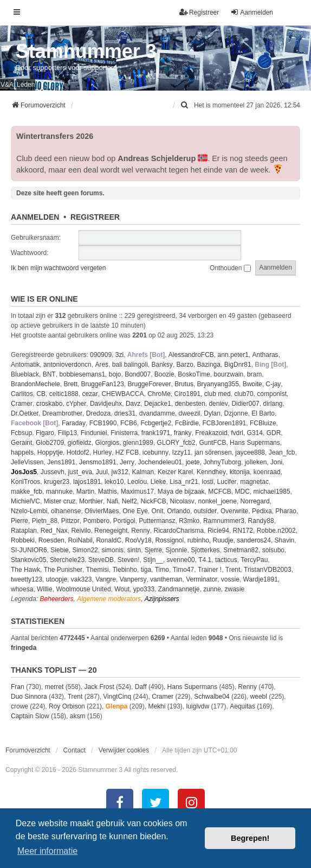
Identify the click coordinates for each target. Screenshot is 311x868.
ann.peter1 (233, 355)
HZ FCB (127, 452)
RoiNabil (80, 540)
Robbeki (23, 540)
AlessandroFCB (191, 355)
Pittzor (70, 521)
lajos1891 (87, 482)
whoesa (22, 589)
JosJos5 (24, 472)
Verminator (202, 579)
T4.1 (205, 560)
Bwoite (252, 384)
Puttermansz (157, 521)
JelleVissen (27, 462)
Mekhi (157, 706)
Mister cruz (60, 501)
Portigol (124, 521)
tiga (146, 570)
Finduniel (94, 433)
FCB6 (129, 423)
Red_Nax (54, 531)
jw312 (119, 472)
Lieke (158, 482)
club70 (244, 394)
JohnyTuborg (222, 462)
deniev (218, 404)
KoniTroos (25, 482)
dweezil (190, 413)
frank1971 (156, 433)
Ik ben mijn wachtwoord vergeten (58, 268)
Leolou (137, 482)
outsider (206, 511)
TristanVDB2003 (268, 570)
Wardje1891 (261, 579)
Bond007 (138, 374)
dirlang (273, 404)
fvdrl (237, 433)
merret (54, 687)
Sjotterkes (205, 550)
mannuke (59, 492)
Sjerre (153, 550)
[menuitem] (185, 105)
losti (208, 482)
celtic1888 (64, 394)
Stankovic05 (28, 560)
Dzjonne (236, 413)
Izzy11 (182, 452)
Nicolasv (182, 501)
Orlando (179, 511)
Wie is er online (44, 299)
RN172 (243, 531)
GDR (274, 433)
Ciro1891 (187, 394)
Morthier (91, 501)
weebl (259, 697)
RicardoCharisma (179, 531)
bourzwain (228, 374)
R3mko (189, 521)
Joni (276, 462)
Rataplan (24, 531)
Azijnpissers (162, 599)
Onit (158, 511)
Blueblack (25, 374)
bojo (115, 374)
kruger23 (57, 482)
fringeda (24, 648)
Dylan (212, 413)
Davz (133, 404)
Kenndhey (211, 472)
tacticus (226, 560)
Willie (45, 589)
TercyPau (254, 560)
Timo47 (184, 570)
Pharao (286, 511)
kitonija (240, 472)
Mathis (108, 492)
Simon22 (85, 550)
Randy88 (261, 521)
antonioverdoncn (67, 365)
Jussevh (53, 472)
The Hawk (25, 570)
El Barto (263, 413)
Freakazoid (211, 433)
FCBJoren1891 (225, 423)
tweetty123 (27, 579)
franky (183, 433)
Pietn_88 (45, 521)
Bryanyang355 (218, 384)
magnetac (254, 482)
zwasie (235, 589)
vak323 (82, 579)
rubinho (198, 540)
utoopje (57, 579)
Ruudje (223, 540)
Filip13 (67, 433)
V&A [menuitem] (7, 85)
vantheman (166, 579)
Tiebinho (125, 570)
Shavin (285, 540)
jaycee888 (250, 452)
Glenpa (117, 706)
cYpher (76, 404)
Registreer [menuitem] (199, 12)
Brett (70, 384)
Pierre (20, 521)
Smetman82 (241, 550)
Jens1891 (61, 462)
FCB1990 (103, 423)
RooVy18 (138, 540)
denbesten (190, 404)
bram (254, 374)
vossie (230, 579)
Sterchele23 (67, 560)
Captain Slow (30, 716)
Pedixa (262, 511)
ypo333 (144, 589)
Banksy (162, 365)
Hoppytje (50, 452)
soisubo (273, 550)
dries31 (125, 413)
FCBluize (263, 423)
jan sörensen (213, 452)
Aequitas (242, 706)
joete (193, 462)
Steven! (129, 560)
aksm (78, 716)
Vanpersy (133, 579)
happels (22, 452)
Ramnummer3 (224, 521)
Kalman (143, 472)
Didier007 (245, 404)
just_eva (80, 472)
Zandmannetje (179, 589)
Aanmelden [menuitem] (252, 12)
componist (272, 394)
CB (41, 394)
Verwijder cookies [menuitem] (124, 750)
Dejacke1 (158, 404)
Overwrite (234, 511)
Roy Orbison (67, 706)
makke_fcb (27, 492)
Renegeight (111, 531)
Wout (122, 589)
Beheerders (56, 599)
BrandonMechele (35, 384)
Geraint (21, 443)
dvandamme (157, 413)
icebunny (155, 452)
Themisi (98, 570)
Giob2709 (50, 443)
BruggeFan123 (102, 384)
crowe (20, 706)
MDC (242, 492)
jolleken (256, 462)
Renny (141, 531)
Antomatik (25, 365)
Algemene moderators (109, 599)
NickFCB (153, 501)
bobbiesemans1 (82, 374)
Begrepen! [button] (250, 838)
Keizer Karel (175, 472)
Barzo (185, 365)
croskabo (50, 404)
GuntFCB (212, 443)
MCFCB (220, 492)
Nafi (112, 501)
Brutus (184, 384)
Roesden (51, 540)
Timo (162, 570)
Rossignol (169, 540)
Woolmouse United (83, 589)
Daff (141, 687)
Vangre (106, 579)
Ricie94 (218, 531)
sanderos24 (254, 540)
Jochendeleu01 (160, 462)
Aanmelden (35, 217)
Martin (85, 492)
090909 (101, 355)
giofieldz (80, 443)
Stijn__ (153, 560)
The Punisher (63, 570)
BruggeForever (150, 384)
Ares (102, 365)
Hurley (102, 452)
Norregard (255, 501)
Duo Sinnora (29, 697)
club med (218, 394)
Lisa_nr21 (184, 482)
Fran (18, 687)
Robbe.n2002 (276, 531)
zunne (212, 589)
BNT (49, 374)
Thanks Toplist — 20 (54, 670)
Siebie (59, 550)
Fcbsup (21, 433)
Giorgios (107, 443)
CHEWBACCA (122, 394)
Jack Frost (99, 687)
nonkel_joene (217, 501)
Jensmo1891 (98, 462)
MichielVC (25, 501)
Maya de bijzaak (181, 492)
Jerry (127, 462)
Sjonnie (177, 550)
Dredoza (98, 413)
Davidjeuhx (106, 404)
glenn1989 (138, 443)
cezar (90, 394)
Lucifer (227, 482)
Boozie (164, 374)
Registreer (95, 217)
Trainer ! (210, 570)
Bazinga (209, 365)
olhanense (66, 511)
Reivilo (81, 531)
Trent (233, 570)
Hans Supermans (255, 443)
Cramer (22, 404)
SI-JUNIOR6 (29, 550)
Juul (102, 472)
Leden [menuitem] (26, 85)
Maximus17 (137, 492)
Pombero (96, 521)
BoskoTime (194, 374)
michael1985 (272, 492)
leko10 (114, 482)
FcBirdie (187, 423)
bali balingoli (130, 365)
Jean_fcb (282, 452)
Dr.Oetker (25, 413)
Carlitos (22, 394)
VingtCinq (117, 697)
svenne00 (181, 560)
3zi (119, 355)
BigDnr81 (238, 365)
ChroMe (159, 394)
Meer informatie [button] (47, 851)
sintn (134, 550)
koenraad (267, 472)
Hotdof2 (78, 452)
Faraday (74, 423)
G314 (255, 433)
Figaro (45, 433)
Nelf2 (129, 501)
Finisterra (124, 433)
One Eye (135, 511)
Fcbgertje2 (156, 423)
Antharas (265, 355)
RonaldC (109, 540)
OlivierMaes (102, 511)
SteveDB (101, 560)
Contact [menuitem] (74, 750)
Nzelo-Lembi (29, 511)
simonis (112, 550)
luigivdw (197, 706)
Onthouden (230, 268)
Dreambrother (62, 413)
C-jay (273, 384)
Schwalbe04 (212, 697)
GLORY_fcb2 (176, 443)
